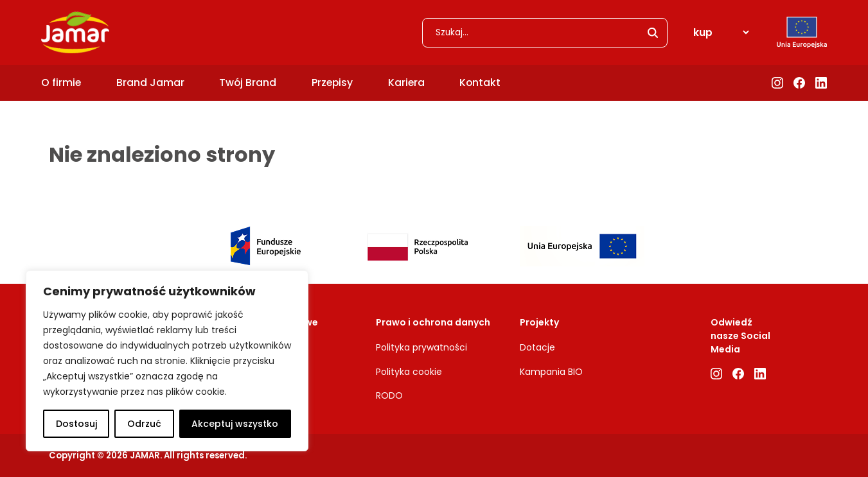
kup (703, 32)
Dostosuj (76, 424)
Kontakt (480, 82)
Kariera (406, 82)
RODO (389, 395)
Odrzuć (144, 424)
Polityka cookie (409, 372)
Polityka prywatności (421, 347)
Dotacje (537, 347)
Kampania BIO (551, 372)
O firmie (61, 82)
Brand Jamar (150, 82)
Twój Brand (248, 82)
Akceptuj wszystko (235, 424)
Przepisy (332, 82)
